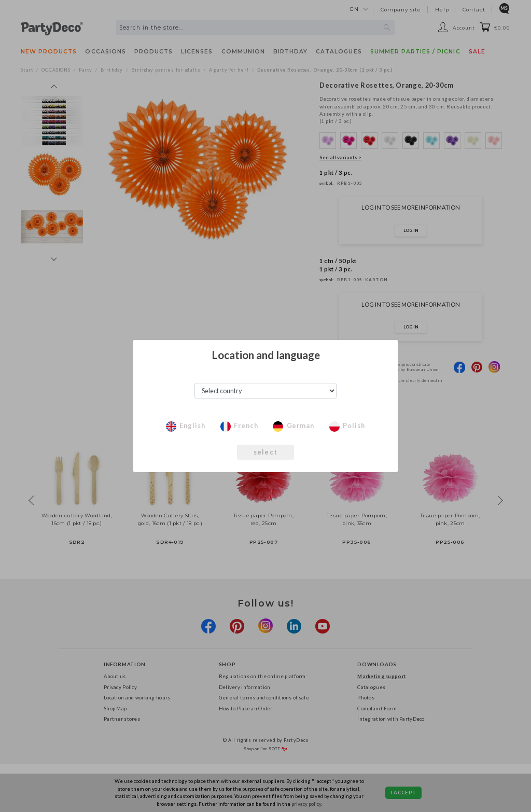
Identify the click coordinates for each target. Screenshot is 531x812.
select (265, 452)
